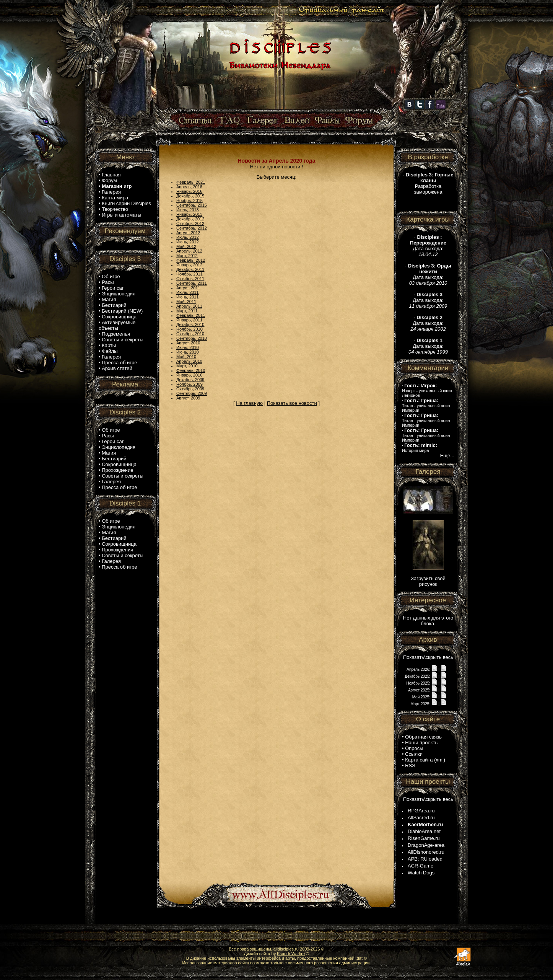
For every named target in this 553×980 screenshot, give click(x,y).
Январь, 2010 (189, 375)
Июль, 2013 (188, 210)
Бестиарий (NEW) (122, 311)
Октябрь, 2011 (190, 279)
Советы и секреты (123, 340)
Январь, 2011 (189, 320)
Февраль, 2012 (191, 260)
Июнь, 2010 (188, 352)
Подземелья (116, 334)
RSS (410, 766)
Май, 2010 (186, 357)
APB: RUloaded (425, 859)
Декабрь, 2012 (190, 219)
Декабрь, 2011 (190, 269)
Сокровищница (119, 317)
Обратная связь (423, 737)
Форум (109, 180)
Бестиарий (114, 305)
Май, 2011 (186, 302)
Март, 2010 (187, 366)
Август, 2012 (188, 233)
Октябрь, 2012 (190, 223)
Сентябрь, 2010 (192, 338)
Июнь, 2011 (188, 297)
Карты (109, 345)
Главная (111, 175)
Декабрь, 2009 (190, 380)
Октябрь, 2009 (190, 389)
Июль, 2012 (188, 237)
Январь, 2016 (189, 191)
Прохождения (117, 550)
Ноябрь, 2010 (189, 329)
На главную (249, 403)
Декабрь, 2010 (190, 324)
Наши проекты (422, 743)
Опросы (414, 748)
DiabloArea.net (424, 831)
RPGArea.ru (421, 811)
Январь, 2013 (189, 214)
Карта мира (115, 198)
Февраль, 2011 (191, 315)
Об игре (111, 276)
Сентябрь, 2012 (192, 228)
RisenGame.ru (424, 838)
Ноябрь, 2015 (189, 201)
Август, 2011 (188, 288)
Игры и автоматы (121, 215)
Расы (108, 282)
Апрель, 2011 (189, 306)
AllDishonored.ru (426, 852)
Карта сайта (419, 760)
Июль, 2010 (188, 347)
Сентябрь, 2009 (192, 393)
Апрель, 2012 (189, 251)
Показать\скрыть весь (428, 657)
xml (440, 760)
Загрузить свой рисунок (428, 581)
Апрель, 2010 (189, 361)
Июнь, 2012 (188, 242)
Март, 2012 (187, 256)
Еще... (447, 456)
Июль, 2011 (188, 292)
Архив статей (117, 368)
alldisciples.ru (286, 949)
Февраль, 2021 (191, 182)
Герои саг (113, 288)
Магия (109, 299)
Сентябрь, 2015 (192, 205)
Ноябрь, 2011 (189, 274)
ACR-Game (420, 866)
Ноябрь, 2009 (189, 384)
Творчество (115, 209)
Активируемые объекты (117, 325)
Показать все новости (292, 403)
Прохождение (117, 470)
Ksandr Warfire (291, 954)
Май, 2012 (186, 246)
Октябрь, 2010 (190, 334)
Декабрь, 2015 (190, 196)
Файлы (110, 351)
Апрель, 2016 (189, 187)
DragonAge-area (426, 845)
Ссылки (414, 754)
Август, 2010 (188, 343)
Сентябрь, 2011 (192, 283)
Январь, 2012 (189, 265)
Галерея (111, 192)
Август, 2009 (188, 398)
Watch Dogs (421, 873)
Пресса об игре (119, 363)
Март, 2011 (187, 311)
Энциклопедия (119, 294)
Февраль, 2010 (191, 370)
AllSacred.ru (421, 818)
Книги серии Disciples (126, 203)
